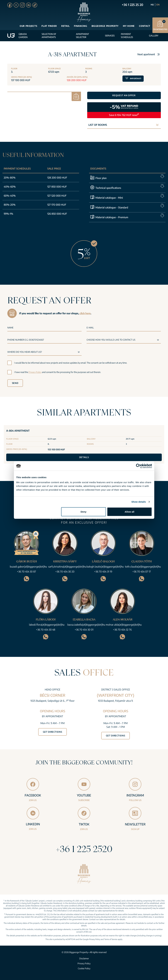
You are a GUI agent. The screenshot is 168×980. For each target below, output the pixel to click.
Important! (133, 78)
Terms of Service (111, 939)
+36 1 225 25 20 (133, 5)
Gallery (154, 36)
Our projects (28, 26)
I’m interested (160, 25)
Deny (84, 512)
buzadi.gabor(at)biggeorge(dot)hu (28, 567)
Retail (65, 26)
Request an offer (124, 95)
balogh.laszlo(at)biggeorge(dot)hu (105, 567)
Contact (145, 26)
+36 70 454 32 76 (122, 630)
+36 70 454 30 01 (84, 630)
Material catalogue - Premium (112, 217)
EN (158, 5)
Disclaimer (84, 958)
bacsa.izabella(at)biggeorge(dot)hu (86, 625)
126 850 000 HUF (57, 214)
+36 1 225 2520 (84, 849)
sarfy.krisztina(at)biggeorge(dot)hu (67, 567)
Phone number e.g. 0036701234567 (26, 340)
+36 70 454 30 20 (65, 572)
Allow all (129, 512)
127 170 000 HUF (57, 205)
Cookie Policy (84, 968)
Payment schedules (127, 36)
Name (10, 328)
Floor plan (101, 178)
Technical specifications (108, 188)
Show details (139, 502)
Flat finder (49, 26)
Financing (80, 26)
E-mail (90, 328)
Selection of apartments (49, 36)
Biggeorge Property (105, 26)
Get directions (53, 732)
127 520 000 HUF (57, 196)
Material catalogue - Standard (112, 207)
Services (110, 36)
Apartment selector (82, 36)
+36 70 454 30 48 (46, 630)
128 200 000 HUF (57, 178)
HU (152, 5)
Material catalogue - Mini (109, 198)
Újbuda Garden (23, 36)
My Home (129, 26)
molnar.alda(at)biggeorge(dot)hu (124, 625)
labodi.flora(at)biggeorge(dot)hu (47, 625)
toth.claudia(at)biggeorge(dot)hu (143, 567)
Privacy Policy (35, 372)
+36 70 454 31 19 (103, 572)
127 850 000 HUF (57, 187)
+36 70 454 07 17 (142, 572)
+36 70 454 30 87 (27, 572)
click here (85, 313)
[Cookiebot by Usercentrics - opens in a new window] (138, 466)
